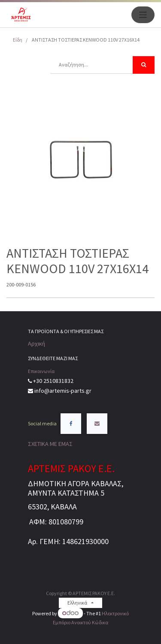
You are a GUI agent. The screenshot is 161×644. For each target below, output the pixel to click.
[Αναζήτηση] (144, 65)
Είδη (18, 40)
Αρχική (36, 343)
